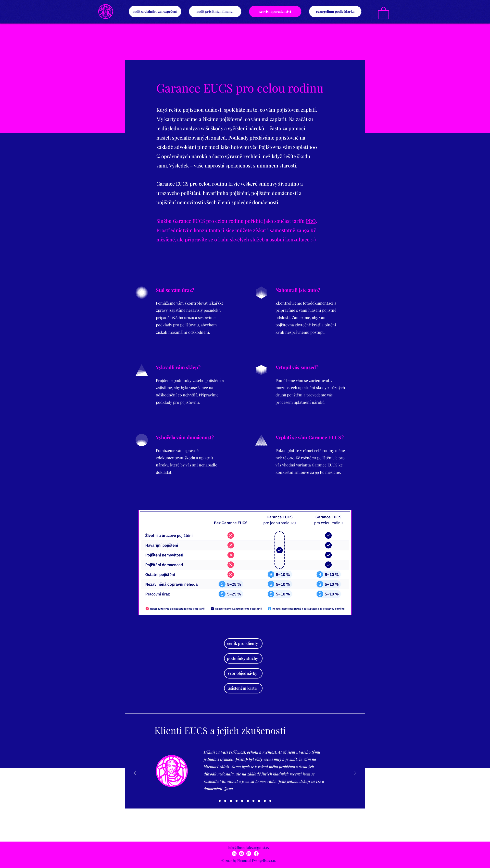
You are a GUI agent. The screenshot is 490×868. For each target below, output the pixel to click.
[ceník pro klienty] (243, 643)
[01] (220, 801)
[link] (383, 13)
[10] (270, 801)
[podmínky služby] (243, 658)
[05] (242, 801)
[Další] (355, 773)
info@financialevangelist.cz (249, 848)
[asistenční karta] (243, 688)
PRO (311, 221)
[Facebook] (256, 854)
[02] (225, 801)
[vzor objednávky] (243, 673)
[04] (237, 801)
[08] (259, 801)
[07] (253, 801)
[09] (265, 801)
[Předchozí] (135, 773)
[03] (231, 801)
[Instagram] (249, 854)
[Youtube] (241, 854)
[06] (248, 801)
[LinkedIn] (234, 854)
